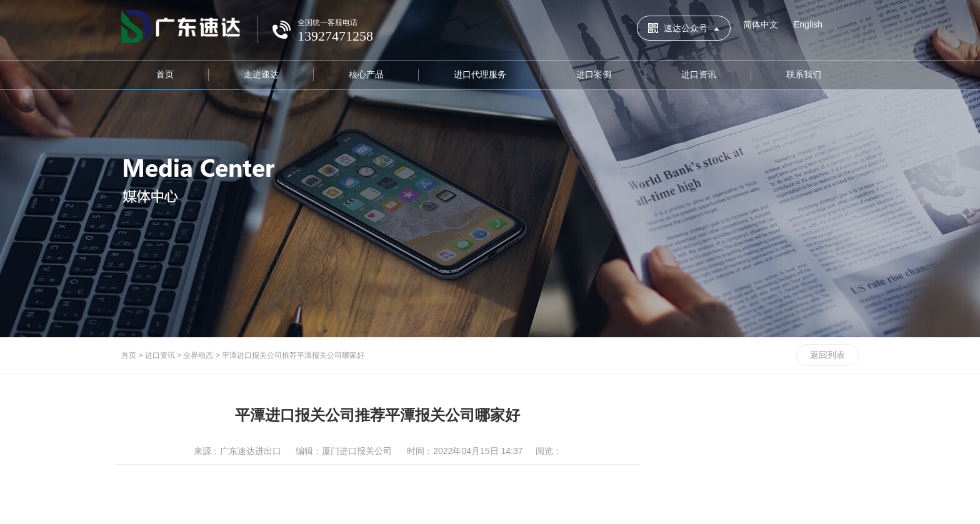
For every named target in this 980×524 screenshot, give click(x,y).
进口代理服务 (480, 74)
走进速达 (261, 74)
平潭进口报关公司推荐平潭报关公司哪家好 (293, 355)
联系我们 (804, 74)
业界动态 (198, 355)
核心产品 (366, 74)
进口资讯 (699, 74)
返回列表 (827, 355)
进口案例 (594, 74)
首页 (165, 74)
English (808, 24)
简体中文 (761, 24)
